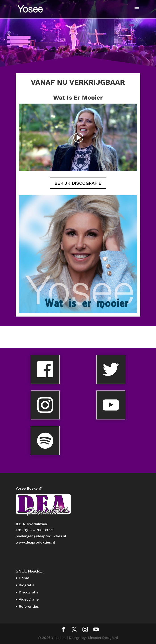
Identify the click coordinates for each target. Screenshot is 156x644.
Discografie (29, 592)
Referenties (29, 606)
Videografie (29, 599)
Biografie (27, 585)
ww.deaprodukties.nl (37, 542)
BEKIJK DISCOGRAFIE (78, 183)
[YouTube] (96, 630)
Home (24, 578)
